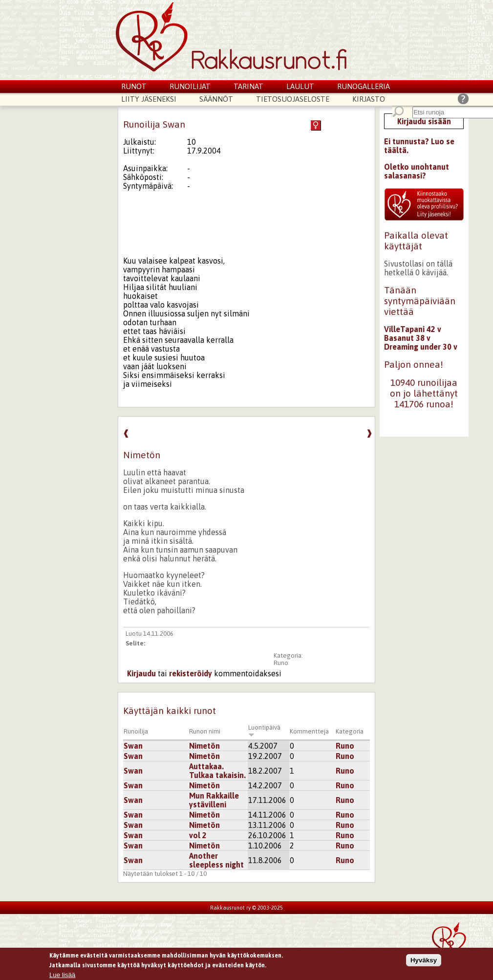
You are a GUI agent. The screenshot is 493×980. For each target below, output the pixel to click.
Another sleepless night (216, 860)
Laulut (300, 86)
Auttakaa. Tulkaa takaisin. (217, 771)
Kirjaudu (141, 673)
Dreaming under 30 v (421, 347)
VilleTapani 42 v (413, 329)
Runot (134, 86)
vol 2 (198, 835)
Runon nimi (205, 731)
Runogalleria (364, 86)
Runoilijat (190, 86)
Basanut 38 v (407, 338)
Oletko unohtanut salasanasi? (417, 171)
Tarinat (248, 86)
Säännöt (216, 99)
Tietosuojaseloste (293, 99)
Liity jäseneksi (149, 99)
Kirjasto (369, 99)
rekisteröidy (191, 673)
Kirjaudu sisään (424, 121)
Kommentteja (309, 731)
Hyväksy (424, 963)
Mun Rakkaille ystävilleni (214, 800)
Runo (281, 663)
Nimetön (204, 746)
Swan (133, 746)
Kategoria (350, 731)
